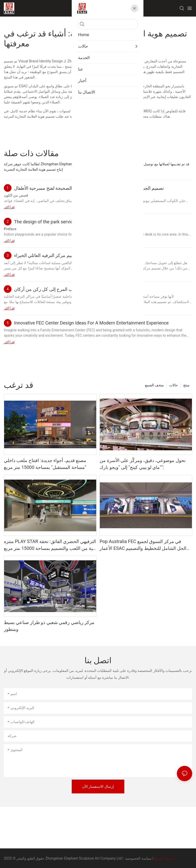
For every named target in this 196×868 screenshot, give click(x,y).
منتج (186, 385)
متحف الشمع (154, 385)
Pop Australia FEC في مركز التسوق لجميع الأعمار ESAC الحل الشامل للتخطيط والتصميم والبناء (143, 545)
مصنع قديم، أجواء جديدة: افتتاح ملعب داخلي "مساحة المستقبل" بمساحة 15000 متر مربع (45, 464)
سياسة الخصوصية (138, 858)
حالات (174, 385)
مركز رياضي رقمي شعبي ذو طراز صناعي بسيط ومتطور (49, 626)
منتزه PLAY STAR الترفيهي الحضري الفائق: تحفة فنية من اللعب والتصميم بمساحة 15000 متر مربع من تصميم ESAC (50, 545)
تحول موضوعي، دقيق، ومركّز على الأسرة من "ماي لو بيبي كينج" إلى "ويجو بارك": (143, 464)
